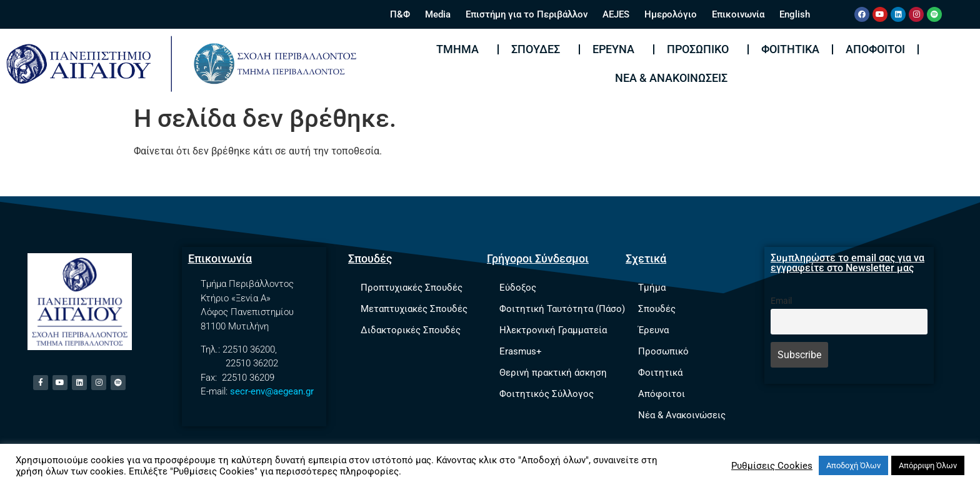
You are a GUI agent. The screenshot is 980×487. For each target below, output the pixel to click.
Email (781, 301)
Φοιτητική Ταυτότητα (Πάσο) (562, 309)
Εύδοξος (518, 288)
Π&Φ (400, 14)
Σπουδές (539, 49)
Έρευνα (617, 49)
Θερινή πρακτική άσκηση (553, 373)
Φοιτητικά (790, 49)
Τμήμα (461, 49)
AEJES (616, 14)
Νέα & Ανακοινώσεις (671, 78)
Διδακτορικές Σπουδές (411, 330)
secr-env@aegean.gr (272, 391)
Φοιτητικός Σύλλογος (547, 394)
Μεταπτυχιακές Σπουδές (414, 309)
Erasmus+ (521, 351)
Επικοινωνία (738, 14)
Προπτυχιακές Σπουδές (412, 288)
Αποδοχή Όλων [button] (853, 465)
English (795, 14)
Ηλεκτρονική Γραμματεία (553, 330)
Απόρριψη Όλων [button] (928, 465)
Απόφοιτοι (875, 49)
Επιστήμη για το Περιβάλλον (527, 14)
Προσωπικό (701, 49)
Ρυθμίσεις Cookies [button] (772, 466)
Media (438, 14)
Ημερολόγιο (671, 14)
